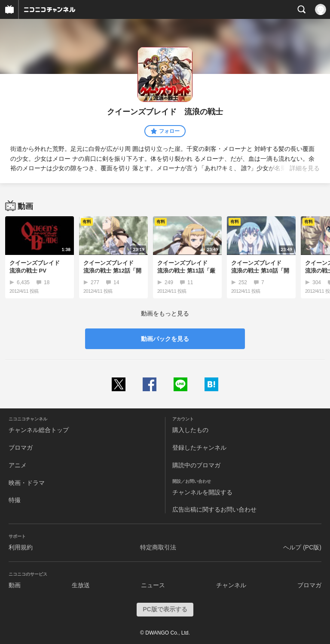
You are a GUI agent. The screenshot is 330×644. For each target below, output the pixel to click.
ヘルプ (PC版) (302, 547)
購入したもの (190, 430)
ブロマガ (21, 448)
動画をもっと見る (165, 313)
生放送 (81, 585)
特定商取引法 (158, 547)
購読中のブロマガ (196, 465)
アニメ (18, 465)
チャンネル (231, 585)
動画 (15, 585)
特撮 (15, 500)
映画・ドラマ (27, 483)
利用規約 (21, 547)
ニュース (153, 585)
